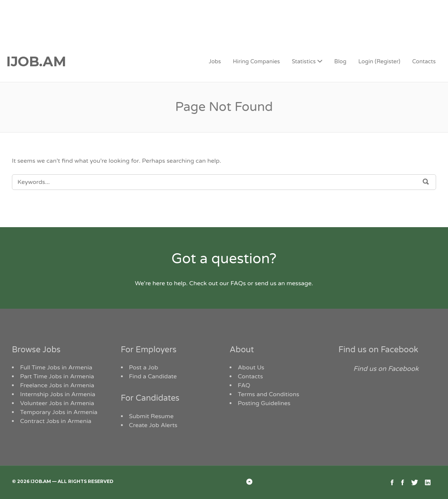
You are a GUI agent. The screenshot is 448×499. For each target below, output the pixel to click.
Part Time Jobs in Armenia (57, 376)
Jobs (215, 61)
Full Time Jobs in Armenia (56, 368)
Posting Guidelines (264, 403)
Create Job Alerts (153, 425)
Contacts (424, 61)
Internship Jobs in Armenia (58, 394)
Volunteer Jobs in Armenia (57, 403)
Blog (340, 61)
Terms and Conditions (268, 394)
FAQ (244, 385)
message (299, 283)
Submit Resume (151, 416)
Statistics (304, 61)
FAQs (238, 283)
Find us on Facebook (379, 350)
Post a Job (144, 368)
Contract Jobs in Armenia (56, 421)
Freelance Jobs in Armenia (57, 385)
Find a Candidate (153, 376)
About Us (251, 368)
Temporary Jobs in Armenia (59, 412)
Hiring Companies (256, 61)
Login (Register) (379, 61)
